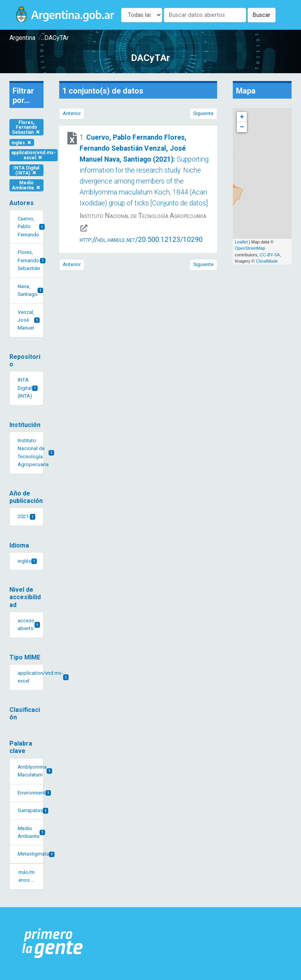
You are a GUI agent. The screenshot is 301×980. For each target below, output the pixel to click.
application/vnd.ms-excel (34, 155)
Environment (31, 793)
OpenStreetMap (250, 248)
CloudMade (267, 261)
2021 (26, 516)
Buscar (262, 15)
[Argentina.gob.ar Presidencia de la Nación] (53, 944)
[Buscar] (205, 15)
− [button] (242, 127)
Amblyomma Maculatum (31, 771)
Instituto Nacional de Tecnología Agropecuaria (31, 452)
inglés (22, 142)
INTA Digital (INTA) (26, 170)
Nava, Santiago (30, 290)
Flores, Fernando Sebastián (26, 127)
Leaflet (241, 242)
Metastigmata (31, 854)
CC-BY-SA (270, 255)
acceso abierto (29, 624)
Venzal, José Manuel (29, 320)
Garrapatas (31, 810)
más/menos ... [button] (26, 876)
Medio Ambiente (26, 185)
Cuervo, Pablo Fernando (31, 227)
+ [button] (242, 117)
